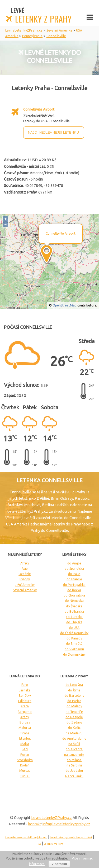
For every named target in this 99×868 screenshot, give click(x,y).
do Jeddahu (74, 771)
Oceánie (25, 574)
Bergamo (25, 712)
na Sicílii (74, 744)
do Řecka (74, 590)
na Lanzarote (74, 755)
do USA (74, 628)
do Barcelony (74, 696)
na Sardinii (74, 765)
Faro (25, 685)
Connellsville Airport (39, 109)
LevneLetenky (51, 818)
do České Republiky (74, 633)
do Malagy (74, 706)
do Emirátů (74, 644)
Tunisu (25, 776)
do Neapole (74, 717)
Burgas (25, 722)
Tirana (25, 733)
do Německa (74, 601)
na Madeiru (74, 733)
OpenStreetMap (65, 305)
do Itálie (74, 574)
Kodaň (25, 765)
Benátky (25, 696)
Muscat (25, 771)
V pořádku (59, 864)
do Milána (74, 760)
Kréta (25, 706)
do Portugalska (74, 585)
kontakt (35, 824)
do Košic (74, 728)
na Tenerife (74, 712)
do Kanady (74, 638)
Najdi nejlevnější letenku (54, 132)
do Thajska (74, 622)
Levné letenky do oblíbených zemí (26, 837)
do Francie (74, 579)
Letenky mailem (53, 844)
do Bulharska (74, 611)
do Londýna (74, 685)
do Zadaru (74, 722)
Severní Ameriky (25, 590)
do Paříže (74, 701)
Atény (25, 717)
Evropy (25, 579)
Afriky (25, 563)
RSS (39, 844)
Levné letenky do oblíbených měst (71, 837)
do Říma (74, 690)
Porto (25, 755)
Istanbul (25, 738)
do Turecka (74, 617)
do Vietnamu (74, 649)
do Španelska (74, 569)
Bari (25, 749)
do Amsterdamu (74, 738)
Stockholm (25, 760)
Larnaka (25, 690)
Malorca (25, 728)
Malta (25, 744)
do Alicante (74, 749)
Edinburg (25, 701)
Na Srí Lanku (74, 776)
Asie (25, 569)
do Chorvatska (74, 595)
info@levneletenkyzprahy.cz (66, 824)
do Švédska (74, 606)
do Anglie (74, 563)
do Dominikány (74, 654)
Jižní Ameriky (25, 585)
